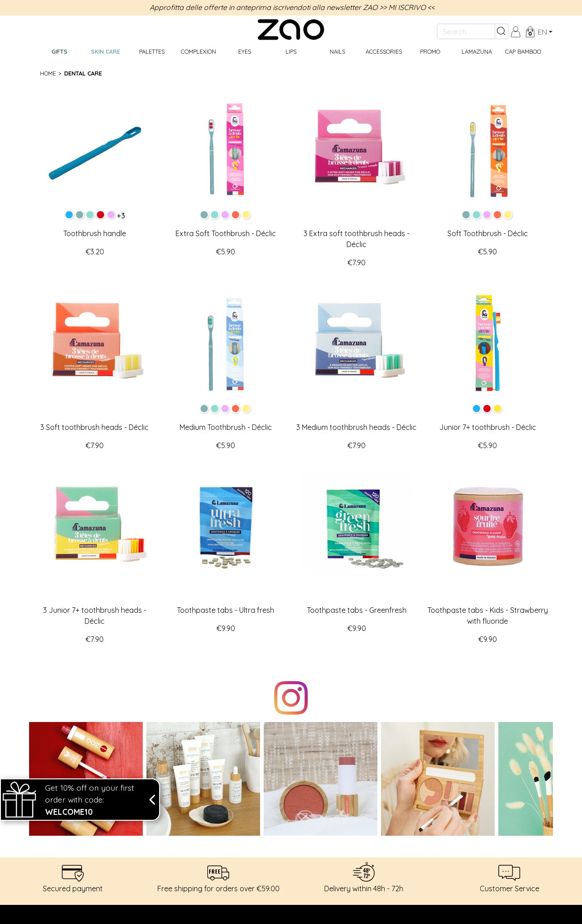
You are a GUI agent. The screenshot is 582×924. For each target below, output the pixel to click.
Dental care (83, 73)
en (542, 32)
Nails (337, 51)
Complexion (198, 51)
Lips (291, 51)
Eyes (245, 51)
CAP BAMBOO (523, 51)
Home (48, 73)
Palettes (152, 51)
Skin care (105, 51)
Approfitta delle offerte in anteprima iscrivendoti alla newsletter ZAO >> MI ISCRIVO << (292, 7)
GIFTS (59, 51)
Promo (430, 51)
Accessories (384, 51)
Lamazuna (477, 51)
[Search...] (466, 31)
